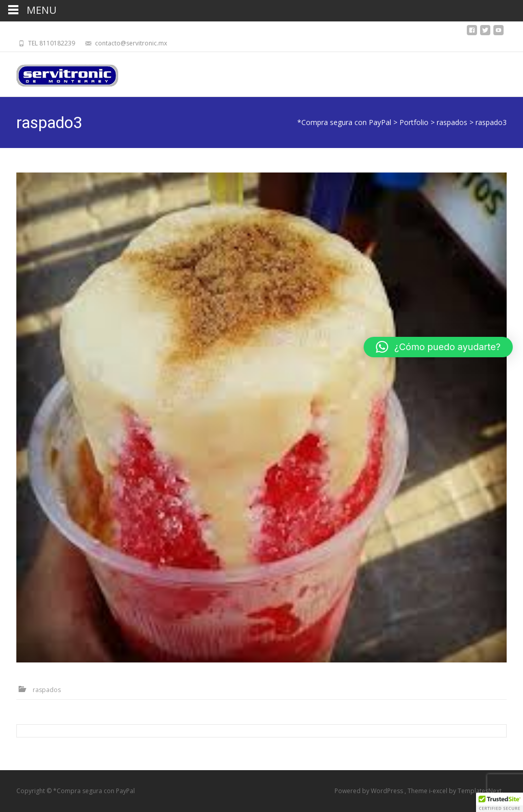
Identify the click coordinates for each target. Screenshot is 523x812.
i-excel (439, 791)
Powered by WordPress (370, 791)
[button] (438, 347)
